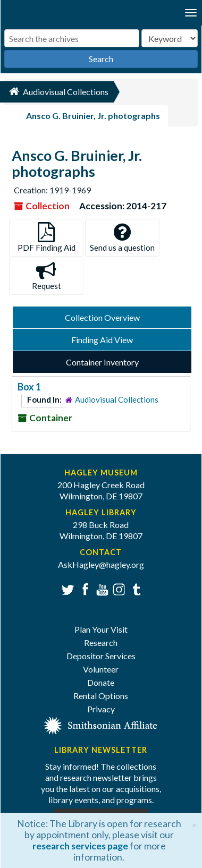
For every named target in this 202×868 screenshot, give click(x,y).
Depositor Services (101, 656)
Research (101, 643)
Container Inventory (102, 362)
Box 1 (29, 387)
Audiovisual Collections (117, 399)
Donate (101, 682)
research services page (80, 846)
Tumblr (135, 588)
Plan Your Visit (101, 629)
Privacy (101, 709)
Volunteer (101, 669)
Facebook (84, 588)
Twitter (67, 588)
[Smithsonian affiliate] (101, 724)
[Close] (194, 824)
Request (47, 276)
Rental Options (101, 696)
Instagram (118, 588)
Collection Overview (102, 317)
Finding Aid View (102, 340)
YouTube (101, 588)
